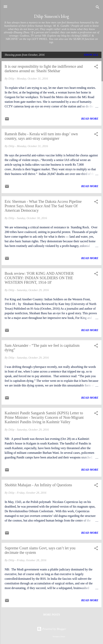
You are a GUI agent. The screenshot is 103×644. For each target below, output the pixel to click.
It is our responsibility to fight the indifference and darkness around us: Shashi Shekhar (44, 69)
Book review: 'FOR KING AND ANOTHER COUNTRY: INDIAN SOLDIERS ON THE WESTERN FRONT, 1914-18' (39, 278)
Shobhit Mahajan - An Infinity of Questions (38, 485)
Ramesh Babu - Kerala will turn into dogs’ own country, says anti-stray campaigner (41, 136)
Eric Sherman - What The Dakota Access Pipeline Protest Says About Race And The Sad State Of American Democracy (43, 206)
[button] (96, 67)
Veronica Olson (59, 637)
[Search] (98, 8)
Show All (91, 55)
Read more (90, 119)
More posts (52, 615)
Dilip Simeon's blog (51, 16)
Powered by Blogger (51, 629)
